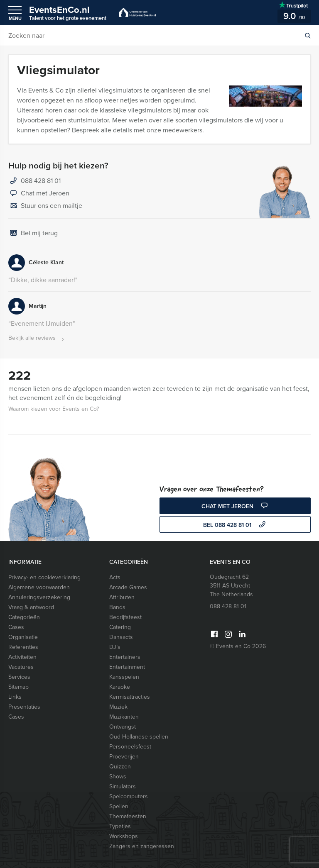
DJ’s (115, 647)
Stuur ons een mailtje (45, 206)
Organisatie (23, 637)
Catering (120, 627)
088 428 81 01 (41, 181)
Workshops (124, 836)
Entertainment (127, 667)
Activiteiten (22, 657)
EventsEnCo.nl (68, 12)
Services (19, 677)
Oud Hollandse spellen (139, 737)
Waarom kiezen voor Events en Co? (54, 409)
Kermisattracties (130, 697)
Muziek (118, 707)
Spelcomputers (129, 796)
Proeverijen (124, 757)
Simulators (123, 786)
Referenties (23, 647)
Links (15, 697)
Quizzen (120, 767)
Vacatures (21, 667)
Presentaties (24, 707)
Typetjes (120, 826)
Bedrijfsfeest (125, 617)
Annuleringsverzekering (39, 597)
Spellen (119, 806)
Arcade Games (128, 587)
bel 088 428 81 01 (235, 525)
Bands (117, 607)
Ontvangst (123, 727)
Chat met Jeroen (39, 194)
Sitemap (18, 687)
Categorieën (24, 617)
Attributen (122, 597)
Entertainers (125, 657)
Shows (118, 777)
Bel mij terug (33, 234)
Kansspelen (124, 677)
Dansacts (121, 637)
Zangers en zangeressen (142, 846)
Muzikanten (124, 717)
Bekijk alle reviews (37, 338)
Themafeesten (128, 816)
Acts (115, 577)
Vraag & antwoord (31, 607)
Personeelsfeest (130, 747)
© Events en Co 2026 (238, 646)
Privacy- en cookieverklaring (44, 577)
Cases (16, 627)
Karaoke (120, 687)
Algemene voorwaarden (39, 587)
